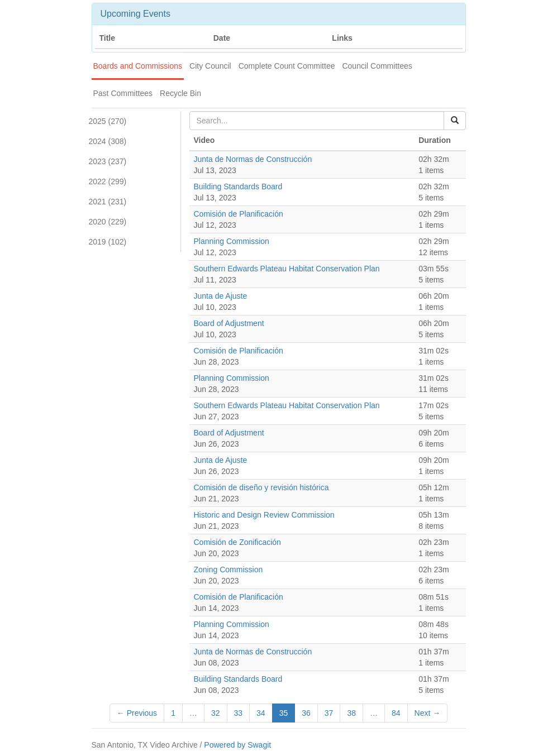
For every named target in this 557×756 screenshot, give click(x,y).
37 (329, 713)
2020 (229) (108, 222)
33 (239, 713)
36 (306, 713)
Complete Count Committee (287, 66)
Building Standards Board (238, 186)
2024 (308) (108, 141)
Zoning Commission (228, 570)
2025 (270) (108, 121)
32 (216, 713)
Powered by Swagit (237, 745)
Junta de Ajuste (221, 296)
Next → (428, 713)
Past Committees (123, 93)
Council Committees (377, 66)
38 (351, 713)
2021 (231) (108, 202)
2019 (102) (108, 242)
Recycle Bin (180, 93)
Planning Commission (232, 241)
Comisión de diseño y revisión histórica (261, 487)
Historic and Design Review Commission (264, 515)
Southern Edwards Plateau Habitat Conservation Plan (287, 269)
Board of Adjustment (229, 323)
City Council (210, 66)
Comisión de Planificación (239, 214)
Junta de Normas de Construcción (253, 159)
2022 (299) (108, 181)
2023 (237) (108, 161)
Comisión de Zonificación (237, 542)
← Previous (137, 713)
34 (261, 713)
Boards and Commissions (138, 66)
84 (396, 713)
